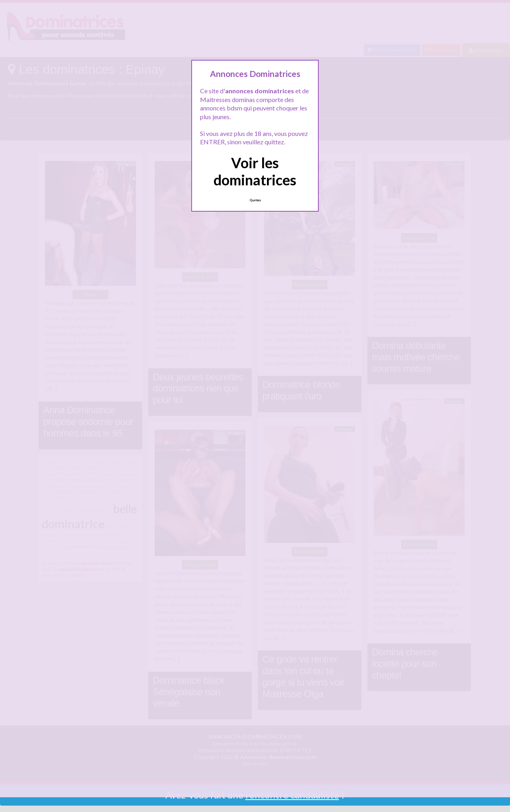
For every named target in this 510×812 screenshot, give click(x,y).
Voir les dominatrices (255, 171)
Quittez (255, 200)
